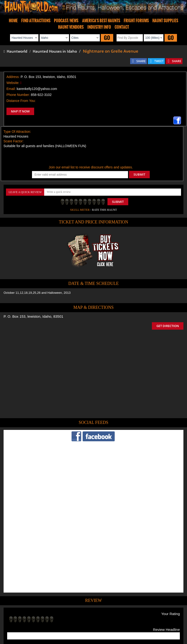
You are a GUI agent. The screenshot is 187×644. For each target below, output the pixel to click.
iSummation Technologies (66, 638)
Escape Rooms (173, 613)
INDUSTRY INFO (99, 27)
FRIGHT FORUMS (136, 21)
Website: (13, 83)
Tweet (79, 602)
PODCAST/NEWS (66, 21)
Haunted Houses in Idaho (55, 51)
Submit (118, 202)
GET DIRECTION (168, 326)
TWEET (159, 61)
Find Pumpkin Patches (86, 613)
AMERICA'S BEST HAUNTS (101, 21)
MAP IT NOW (20, 111)
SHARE (141, 61)
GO (107, 38)
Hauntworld (15, 51)
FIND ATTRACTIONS (36, 21)
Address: (13, 77)
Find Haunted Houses (19, 613)
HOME (13, 21)
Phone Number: (18, 95)
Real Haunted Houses (145, 613)
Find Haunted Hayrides (53, 613)
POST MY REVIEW (24, 582)
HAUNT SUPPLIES (165, 21)
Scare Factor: (14, 141)
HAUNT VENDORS (71, 27)
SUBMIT (139, 174)
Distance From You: (21, 101)
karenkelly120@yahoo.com (37, 89)
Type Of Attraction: (17, 132)
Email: (11, 89)
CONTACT (122, 27)
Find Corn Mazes (116, 613)
